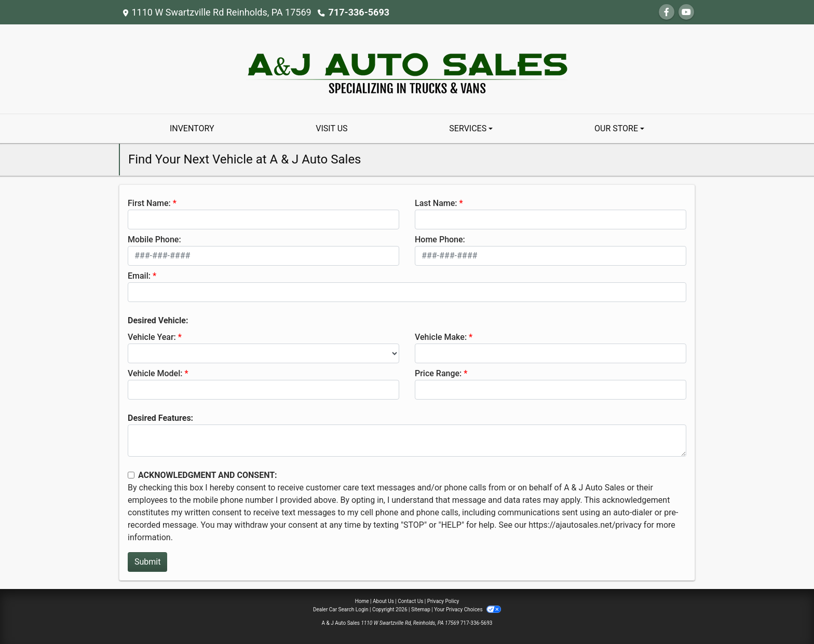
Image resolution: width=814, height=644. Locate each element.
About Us (383, 601)
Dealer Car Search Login (341, 609)
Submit (147, 562)
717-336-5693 (359, 12)
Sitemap (421, 609)
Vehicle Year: (152, 337)
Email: (139, 276)
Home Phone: (440, 239)
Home (362, 601)
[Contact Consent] (131, 475)
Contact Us (410, 601)
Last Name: (436, 203)
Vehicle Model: (155, 373)
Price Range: (438, 373)
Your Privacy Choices (467, 609)
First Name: (149, 203)
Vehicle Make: (441, 337)
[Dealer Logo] (407, 68)
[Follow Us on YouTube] (686, 12)
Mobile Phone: (154, 239)
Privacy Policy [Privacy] (443, 601)
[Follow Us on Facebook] (667, 12)
